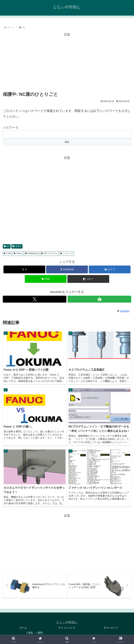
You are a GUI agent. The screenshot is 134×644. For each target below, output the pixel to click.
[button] (88, 279)
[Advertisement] (67, 61)
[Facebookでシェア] (67, 269)
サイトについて (67, 628)
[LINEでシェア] (46, 279)
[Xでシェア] (24, 269)
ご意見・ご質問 (34, 633)
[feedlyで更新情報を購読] (99, 299)
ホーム (23, 628)
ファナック (67, 253)
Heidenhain (32, 253)
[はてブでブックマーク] (110, 269)
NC (7, 246)
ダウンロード (111, 628)
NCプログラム (49, 253)
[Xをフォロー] (35, 299)
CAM (7, 253)
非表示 (17, 246)
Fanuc (18, 253)
